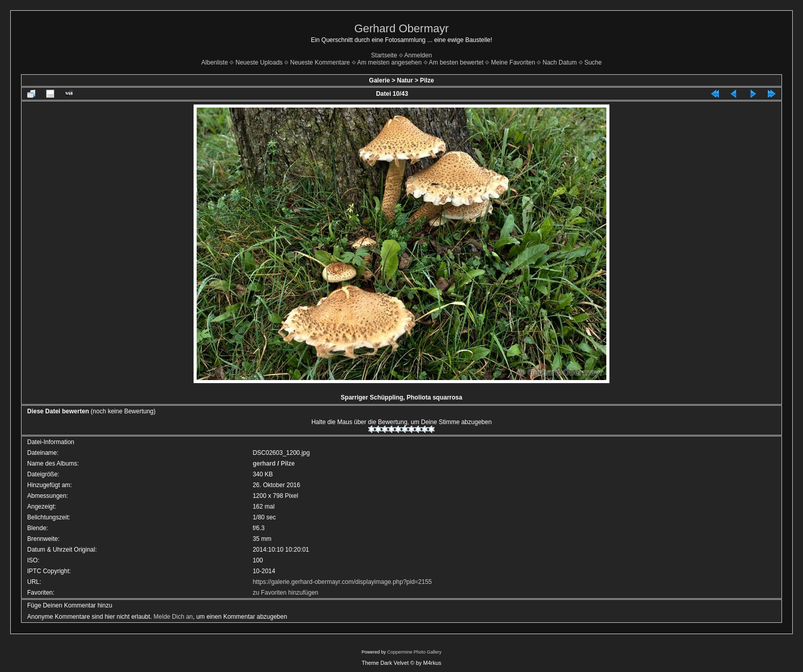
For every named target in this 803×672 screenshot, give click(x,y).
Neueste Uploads (259, 62)
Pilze (427, 80)
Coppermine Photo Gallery (414, 652)
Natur (405, 80)
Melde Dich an (173, 617)
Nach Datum (560, 62)
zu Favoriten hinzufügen (285, 593)
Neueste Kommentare (320, 62)
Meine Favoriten (513, 62)
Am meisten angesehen (389, 62)
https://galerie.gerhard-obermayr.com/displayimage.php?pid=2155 (342, 582)
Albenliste (215, 62)
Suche (593, 62)
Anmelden (418, 55)
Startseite (384, 55)
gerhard (264, 464)
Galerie (380, 80)
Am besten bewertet (456, 62)
